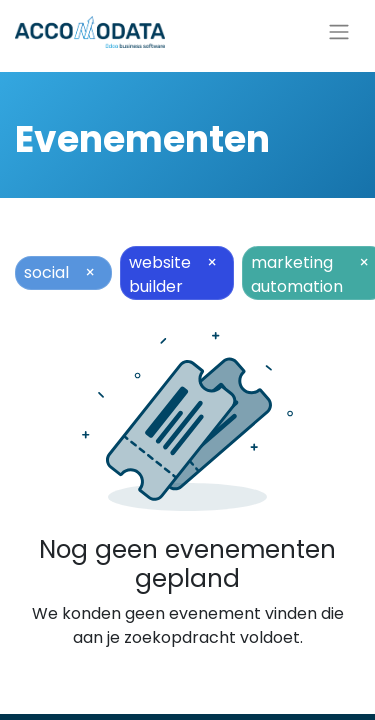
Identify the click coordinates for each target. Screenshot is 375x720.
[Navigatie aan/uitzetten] (339, 32)
